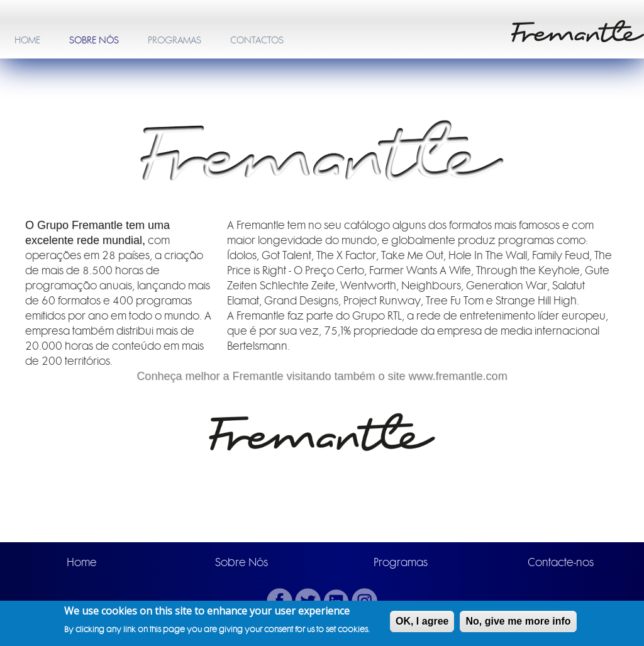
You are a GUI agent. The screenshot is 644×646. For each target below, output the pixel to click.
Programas (401, 562)
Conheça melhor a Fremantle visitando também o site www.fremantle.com (322, 376)
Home (82, 562)
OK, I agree (422, 622)
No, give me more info (518, 622)
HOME (27, 40)
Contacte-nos (561, 562)
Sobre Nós (241, 562)
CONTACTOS (257, 40)
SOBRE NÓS (94, 40)
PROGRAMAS (175, 40)
